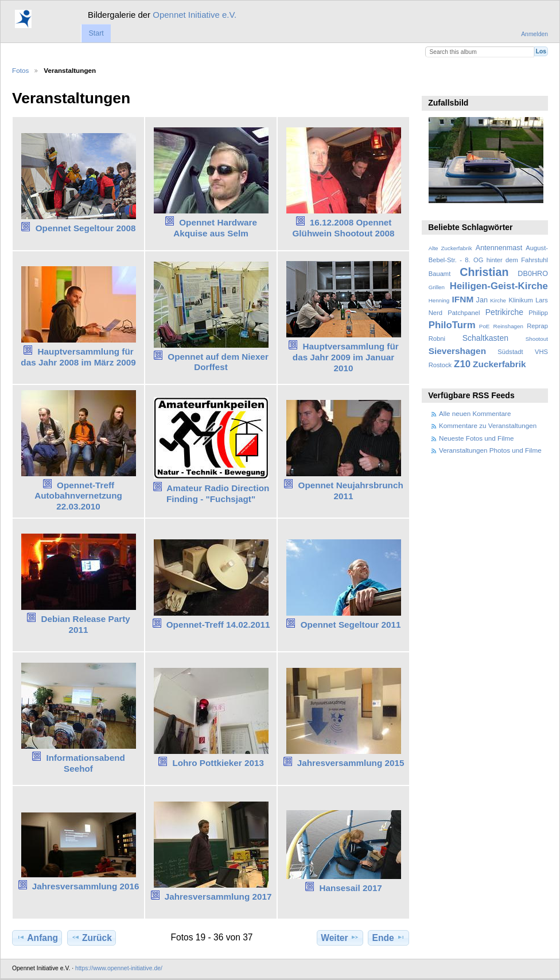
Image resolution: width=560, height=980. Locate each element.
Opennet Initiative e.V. (195, 15)
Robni (437, 339)
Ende (389, 938)
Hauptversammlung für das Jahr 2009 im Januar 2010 (346, 357)
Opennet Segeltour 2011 (351, 625)
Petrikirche (504, 312)
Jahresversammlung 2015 (351, 763)
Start (96, 33)
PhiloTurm (452, 325)
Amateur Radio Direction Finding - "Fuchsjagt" (218, 493)
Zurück (92, 938)
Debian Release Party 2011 (85, 624)
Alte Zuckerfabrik (450, 248)
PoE (485, 326)
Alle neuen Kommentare (475, 413)
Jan (482, 300)
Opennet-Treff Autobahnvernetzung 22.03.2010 (78, 496)
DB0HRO (533, 274)
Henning (439, 300)
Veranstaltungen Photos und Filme (490, 450)
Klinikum (520, 300)
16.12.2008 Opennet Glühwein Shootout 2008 (343, 228)
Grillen (437, 287)
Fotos (20, 70)
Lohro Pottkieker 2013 (218, 763)
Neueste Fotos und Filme (477, 438)
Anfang (37, 938)
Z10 (462, 364)
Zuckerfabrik (499, 364)
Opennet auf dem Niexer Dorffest (218, 362)
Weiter (340, 938)
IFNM (463, 299)
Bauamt (440, 274)
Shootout (537, 339)
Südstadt (510, 352)
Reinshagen (508, 326)
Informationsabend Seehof (85, 763)
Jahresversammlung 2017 (218, 897)
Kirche (498, 300)
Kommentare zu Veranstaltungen (488, 425)
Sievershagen (457, 351)
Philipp (538, 313)
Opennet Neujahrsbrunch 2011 (351, 491)
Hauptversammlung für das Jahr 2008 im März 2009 (78, 357)
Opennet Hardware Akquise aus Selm (215, 228)
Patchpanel (464, 313)
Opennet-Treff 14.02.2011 (218, 625)
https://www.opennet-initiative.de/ (119, 968)
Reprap (537, 326)
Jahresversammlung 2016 (86, 886)
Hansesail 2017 (350, 888)
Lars (542, 300)
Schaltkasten (485, 338)
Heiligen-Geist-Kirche (499, 286)
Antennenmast (499, 248)
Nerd (435, 313)
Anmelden (534, 34)
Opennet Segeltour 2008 (86, 228)
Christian (484, 272)
